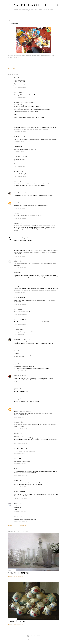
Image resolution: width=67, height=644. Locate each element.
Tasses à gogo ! (17, 621)
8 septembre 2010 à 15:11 (20, 256)
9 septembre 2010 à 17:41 (20, 464)
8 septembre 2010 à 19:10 (20, 346)
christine (16, 309)
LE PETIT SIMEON (19, 319)
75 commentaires (19, 576)
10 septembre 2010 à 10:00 (20, 512)
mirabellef (17, 329)
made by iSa (17, 286)
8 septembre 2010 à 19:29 (20, 359)
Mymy (16, 273)
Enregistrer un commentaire (17, 526)
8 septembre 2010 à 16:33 (20, 304)
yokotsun (16, 434)
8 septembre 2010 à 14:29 (20, 233)
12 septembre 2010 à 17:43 (20, 522)
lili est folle (17, 171)
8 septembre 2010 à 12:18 (20, 176)
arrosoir (16, 223)
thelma (16, 213)
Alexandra (17, 422)
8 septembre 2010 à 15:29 (20, 268)
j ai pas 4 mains (18, 364)
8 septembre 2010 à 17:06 (20, 314)
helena (16, 248)
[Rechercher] (58, 5)
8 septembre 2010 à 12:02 (20, 142)
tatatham (16, 517)
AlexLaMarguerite (19, 448)
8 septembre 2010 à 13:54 (20, 218)
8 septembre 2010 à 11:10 (20, 97)
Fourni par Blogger (33, 636)
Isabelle (16, 261)
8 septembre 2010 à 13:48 (20, 208)
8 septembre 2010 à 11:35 (20, 132)
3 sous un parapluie (30, 5)
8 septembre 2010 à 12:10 (20, 152)
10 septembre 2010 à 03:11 (20, 498)
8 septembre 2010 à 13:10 (20, 198)
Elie (15, 351)
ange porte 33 (18, 136)
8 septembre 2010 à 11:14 (20, 120)
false (15, 203)
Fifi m (15, 469)
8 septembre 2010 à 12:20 (20, 188)
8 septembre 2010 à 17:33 (20, 324)
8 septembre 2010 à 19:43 (20, 384)
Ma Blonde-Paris (19, 297)
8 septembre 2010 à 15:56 (20, 281)
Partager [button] (11, 66)
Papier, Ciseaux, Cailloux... (21, 193)
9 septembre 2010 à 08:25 (20, 429)
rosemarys (17, 92)
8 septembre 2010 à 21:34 (20, 394)
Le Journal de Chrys (20, 238)
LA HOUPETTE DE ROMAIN (22, 102)
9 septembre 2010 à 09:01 (20, 443)
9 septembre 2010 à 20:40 (20, 475)
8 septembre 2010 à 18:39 (20, 334)
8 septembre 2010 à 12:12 (20, 166)
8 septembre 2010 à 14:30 (20, 243)
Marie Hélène (18, 492)
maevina (16, 147)
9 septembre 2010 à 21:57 (20, 487)
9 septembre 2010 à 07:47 (20, 417)
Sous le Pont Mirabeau (20, 339)
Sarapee (16, 480)
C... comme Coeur (19, 157)
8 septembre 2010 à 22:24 (20, 404)
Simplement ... (18, 409)
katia (15, 77)
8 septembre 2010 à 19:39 (20, 371)
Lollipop (16, 503)
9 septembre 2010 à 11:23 (20, 454)
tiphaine (16, 389)
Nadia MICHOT (18, 376)
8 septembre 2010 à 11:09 (20, 87)
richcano (39, 639)
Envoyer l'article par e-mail (21, 66)
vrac (14, 68)
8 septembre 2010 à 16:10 (20, 293)
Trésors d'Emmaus (19, 573)
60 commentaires (19, 625)
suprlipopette (18, 399)
